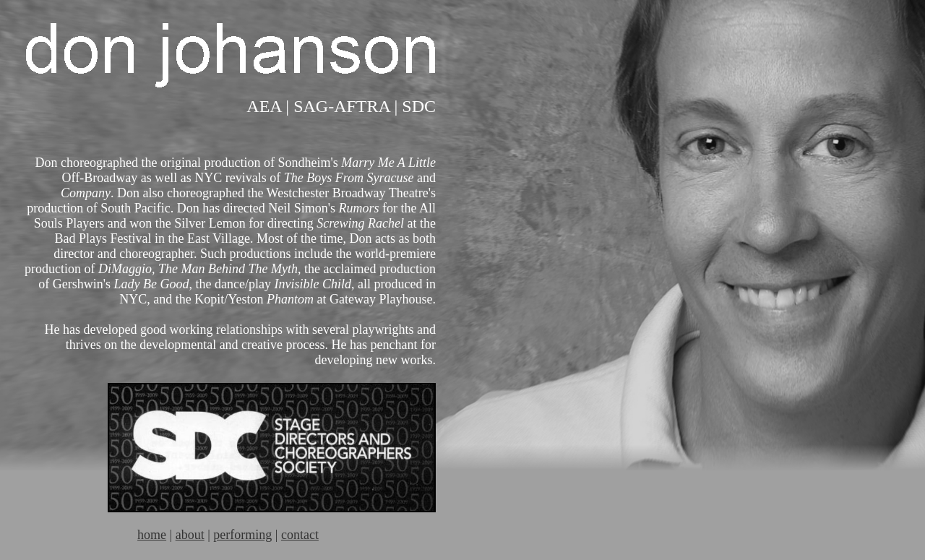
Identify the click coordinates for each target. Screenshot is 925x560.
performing (242, 535)
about (190, 535)
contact (300, 535)
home (152, 535)
